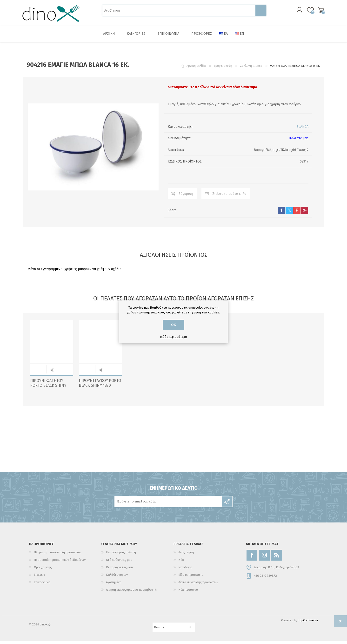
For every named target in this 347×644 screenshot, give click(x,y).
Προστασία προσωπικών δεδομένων (60, 563)
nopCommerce (308, 624)
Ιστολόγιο (185, 571)
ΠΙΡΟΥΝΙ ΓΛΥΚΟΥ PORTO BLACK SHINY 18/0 (100, 386)
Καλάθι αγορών (319, 12)
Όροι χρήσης (43, 571)
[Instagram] (264, 559)
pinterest (297, 214)
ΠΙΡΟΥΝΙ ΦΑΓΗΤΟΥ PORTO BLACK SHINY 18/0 (48, 389)
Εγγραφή (227, 505)
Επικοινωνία (42, 586)
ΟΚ (173, 325)
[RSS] (277, 559)
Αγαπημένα (114, 586)
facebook (281, 214)
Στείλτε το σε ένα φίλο (229, 197)
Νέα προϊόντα (188, 593)
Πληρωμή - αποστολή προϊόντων (57, 556)
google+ (305, 214)
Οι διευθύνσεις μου (119, 563)
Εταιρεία (40, 578)
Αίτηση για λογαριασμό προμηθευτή (131, 593)
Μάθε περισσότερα (174, 337)
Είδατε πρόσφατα (191, 578)
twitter (289, 214)
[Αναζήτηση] (179, 12)
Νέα (181, 563)
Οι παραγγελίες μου (119, 571)
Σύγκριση (186, 197)
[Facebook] (252, 559)
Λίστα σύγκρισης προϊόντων (198, 586)
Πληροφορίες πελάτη (121, 556)
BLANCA (302, 130)
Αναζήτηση (261, 12)
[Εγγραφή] (168, 505)
